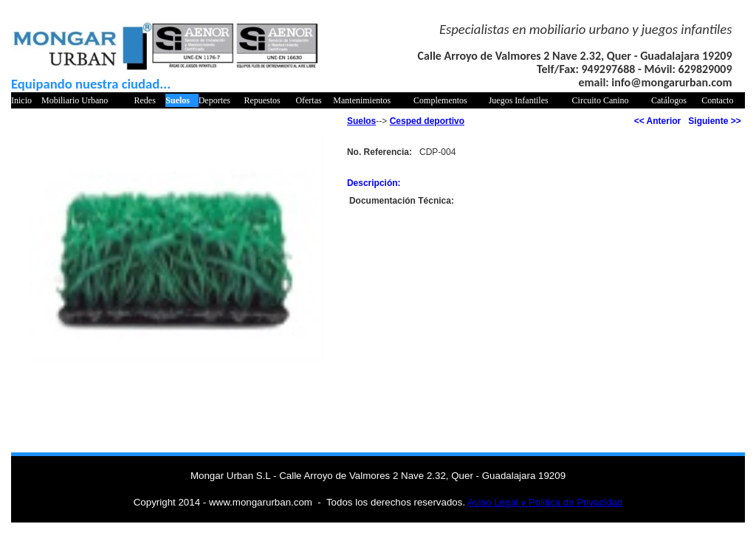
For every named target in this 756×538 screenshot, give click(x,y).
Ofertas (308, 100)
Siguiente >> (714, 121)
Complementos (440, 100)
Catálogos (669, 100)
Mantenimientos (362, 100)
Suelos (178, 100)
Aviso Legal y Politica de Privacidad (545, 502)
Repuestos (262, 100)
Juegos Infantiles (519, 100)
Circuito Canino (601, 100)
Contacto (717, 100)
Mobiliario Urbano (75, 100)
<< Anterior (658, 121)
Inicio (21, 100)
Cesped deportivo (427, 121)
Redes (145, 100)
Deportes (214, 100)
